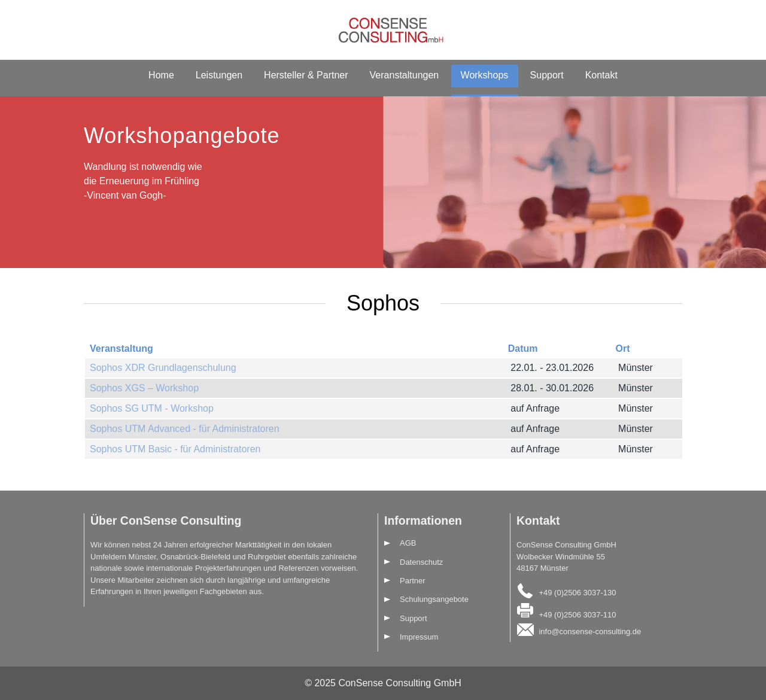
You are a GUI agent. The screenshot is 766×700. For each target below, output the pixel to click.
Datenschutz (421, 562)
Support (547, 75)
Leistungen (219, 75)
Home (161, 75)
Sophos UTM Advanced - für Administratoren (185, 429)
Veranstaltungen (405, 75)
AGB (408, 543)
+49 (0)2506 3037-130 (577, 592)
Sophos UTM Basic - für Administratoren (175, 449)
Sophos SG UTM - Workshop (152, 408)
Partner (413, 581)
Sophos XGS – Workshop (144, 388)
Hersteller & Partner (306, 75)
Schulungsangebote (434, 599)
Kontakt (601, 75)
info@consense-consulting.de (590, 631)
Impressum (419, 637)
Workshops (485, 75)
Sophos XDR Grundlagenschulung (163, 368)
